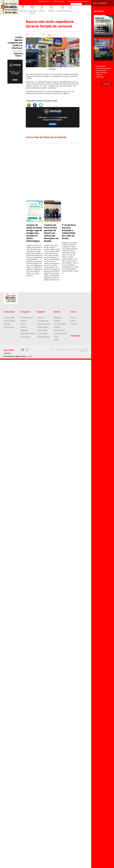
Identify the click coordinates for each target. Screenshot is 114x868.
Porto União (42, 330)
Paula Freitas (42, 327)
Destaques (75, 336)
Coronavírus (25, 337)
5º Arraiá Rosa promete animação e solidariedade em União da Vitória (69, 232)
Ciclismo (57, 321)
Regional (23, 11)
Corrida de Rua (60, 324)
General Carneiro (44, 324)
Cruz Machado (43, 321)
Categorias (25, 312)
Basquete (58, 318)
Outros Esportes (61, 334)
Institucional (9, 312)
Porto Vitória (42, 334)
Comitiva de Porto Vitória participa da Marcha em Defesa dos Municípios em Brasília (51, 233)
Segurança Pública (32, 12)
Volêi (56, 340)
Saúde (73, 321)
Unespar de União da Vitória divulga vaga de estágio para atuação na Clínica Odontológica (34, 233)
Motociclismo (59, 330)
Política (42, 11)
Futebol (57, 327)
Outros (55, 34)
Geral (70, 11)
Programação (9, 318)
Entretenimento (62, 11)
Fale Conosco (9, 327)
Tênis (56, 337)
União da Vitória (44, 337)
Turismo (74, 324)
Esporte (51, 11)
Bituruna (41, 318)
